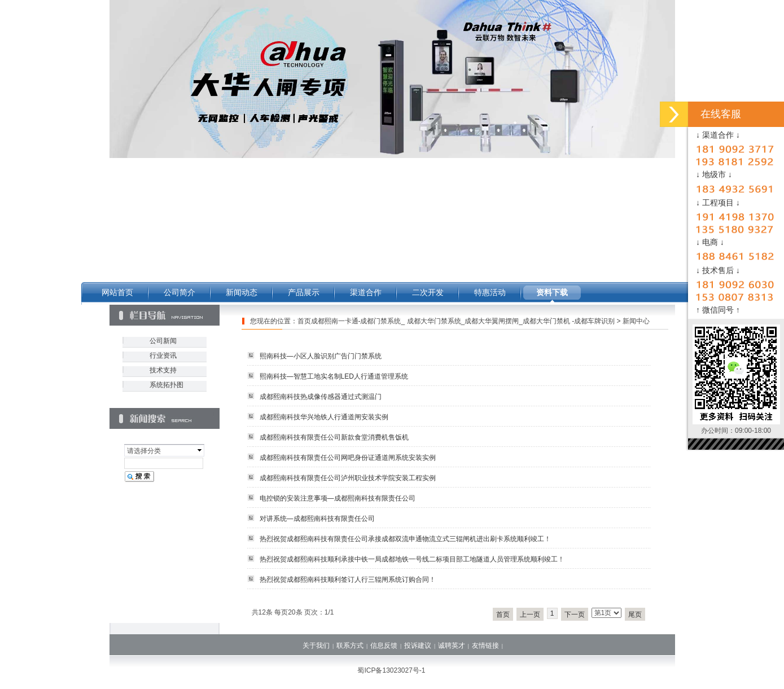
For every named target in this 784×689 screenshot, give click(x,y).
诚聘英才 (452, 646)
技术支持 (163, 370)
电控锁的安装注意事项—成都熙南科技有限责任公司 (338, 498)
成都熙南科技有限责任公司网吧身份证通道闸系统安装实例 (348, 458)
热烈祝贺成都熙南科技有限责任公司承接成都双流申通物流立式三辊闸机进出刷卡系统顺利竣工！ (405, 539)
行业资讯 (163, 356)
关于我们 (316, 646)
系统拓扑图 (167, 385)
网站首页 (117, 292)
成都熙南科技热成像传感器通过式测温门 (321, 397)
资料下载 (552, 292)
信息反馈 (384, 646)
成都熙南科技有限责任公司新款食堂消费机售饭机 (334, 437)
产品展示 (304, 292)
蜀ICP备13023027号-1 (391, 670)
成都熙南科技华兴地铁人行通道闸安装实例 (324, 417)
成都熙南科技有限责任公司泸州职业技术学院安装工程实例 (348, 478)
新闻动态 (242, 292)
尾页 (635, 615)
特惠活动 (490, 292)
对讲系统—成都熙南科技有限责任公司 (317, 519)
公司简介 (179, 292)
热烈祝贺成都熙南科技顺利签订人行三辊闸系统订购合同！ (348, 580)
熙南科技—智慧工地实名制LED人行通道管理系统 (334, 376)
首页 (503, 615)
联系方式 (350, 646)
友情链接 (485, 646)
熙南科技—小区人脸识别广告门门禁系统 (321, 356)
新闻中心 (636, 321)
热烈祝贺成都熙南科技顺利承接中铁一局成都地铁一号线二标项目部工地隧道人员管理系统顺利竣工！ (412, 559)
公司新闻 (163, 341)
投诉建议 (418, 646)
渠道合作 (366, 292)
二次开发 (428, 292)
